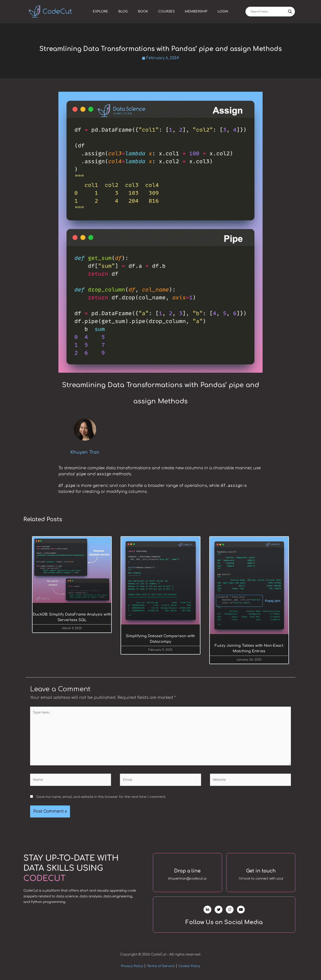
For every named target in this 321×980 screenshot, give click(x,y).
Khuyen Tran (85, 453)
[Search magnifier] (290, 12)
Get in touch (261, 872)
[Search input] (268, 12)
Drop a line (187, 872)
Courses (166, 11)
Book (143, 11)
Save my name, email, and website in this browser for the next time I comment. (101, 798)
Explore (100, 11)
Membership (196, 11)
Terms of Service (161, 969)
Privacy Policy (132, 969)
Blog (123, 11)
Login (223, 11)
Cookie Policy (189, 969)
